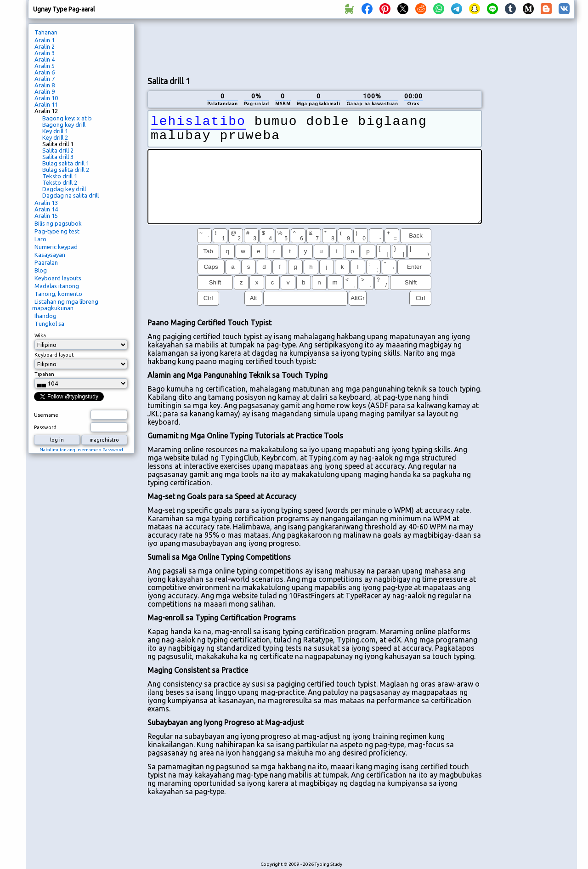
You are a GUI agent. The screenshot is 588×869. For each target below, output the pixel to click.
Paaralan (46, 262)
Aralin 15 (46, 216)
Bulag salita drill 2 (66, 170)
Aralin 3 (45, 53)
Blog (41, 270)
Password (45, 427)
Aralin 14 (46, 209)
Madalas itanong (57, 286)
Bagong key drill (64, 125)
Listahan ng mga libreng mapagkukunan (65, 305)
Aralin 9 (45, 91)
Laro (40, 239)
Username (46, 415)
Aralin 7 (45, 79)
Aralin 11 (46, 104)
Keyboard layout (54, 355)
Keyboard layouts (58, 278)
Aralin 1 (45, 40)
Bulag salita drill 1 (66, 163)
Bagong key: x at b (67, 118)
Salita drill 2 (58, 150)
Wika (40, 335)
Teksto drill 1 (60, 176)
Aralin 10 (46, 98)
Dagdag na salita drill (71, 195)
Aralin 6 (45, 72)
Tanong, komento (58, 294)
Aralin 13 (46, 203)
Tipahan (44, 374)
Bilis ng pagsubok (58, 223)
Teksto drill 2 (60, 182)
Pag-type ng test (57, 231)
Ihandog (45, 316)
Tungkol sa (49, 324)
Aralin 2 (45, 46)
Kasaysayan (50, 255)
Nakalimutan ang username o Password (81, 450)
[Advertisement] (315, 46)
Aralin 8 (45, 85)
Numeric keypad (56, 247)
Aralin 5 (45, 66)
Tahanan (46, 32)
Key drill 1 (55, 131)
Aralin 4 (45, 59)
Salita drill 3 (58, 157)
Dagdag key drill (64, 189)
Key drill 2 (55, 137)
